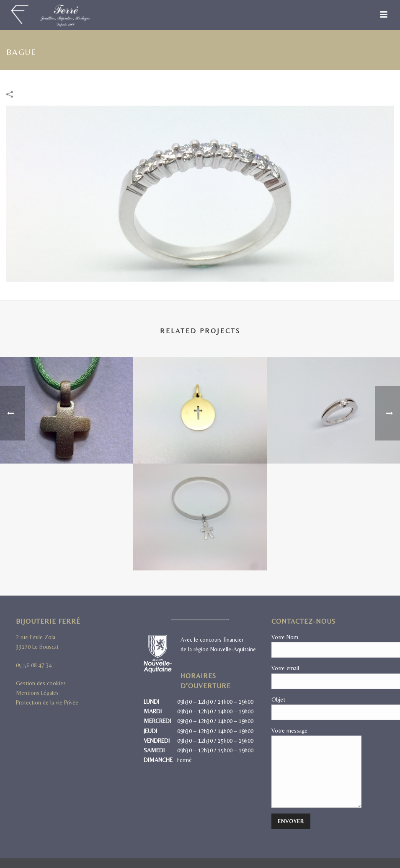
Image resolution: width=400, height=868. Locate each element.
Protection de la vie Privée (47, 702)
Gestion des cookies (41, 683)
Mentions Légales (37, 693)
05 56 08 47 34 (34, 665)
